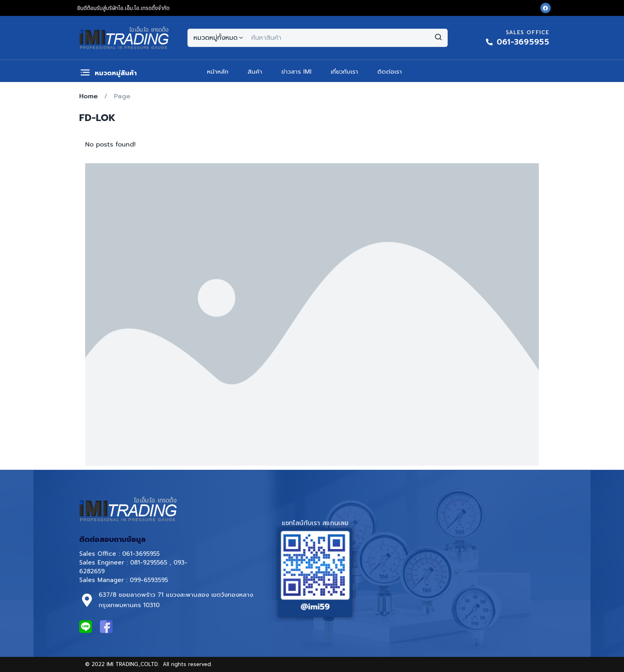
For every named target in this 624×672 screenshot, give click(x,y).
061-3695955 (141, 554)
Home (89, 96)
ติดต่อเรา (390, 72)
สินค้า (255, 72)
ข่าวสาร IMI (296, 72)
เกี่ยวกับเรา (344, 72)
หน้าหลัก (218, 72)
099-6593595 (150, 580)
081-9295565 (149, 563)
